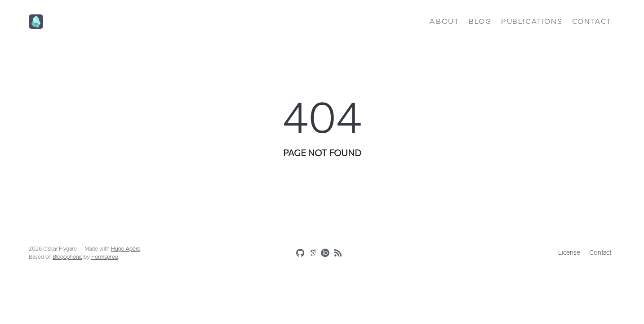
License (569, 253)
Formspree (105, 257)
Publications (532, 22)
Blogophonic (67, 257)
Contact (592, 22)
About (444, 22)
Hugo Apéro (126, 249)
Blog (480, 22)
